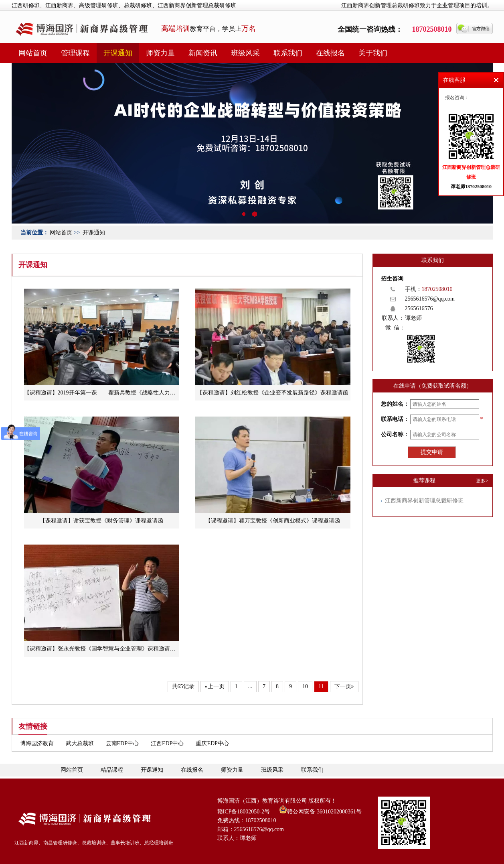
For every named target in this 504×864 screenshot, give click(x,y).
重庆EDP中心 (212, 743)
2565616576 (419, 308)
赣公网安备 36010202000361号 (320, 809)
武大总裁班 (80, 743)
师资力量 (160, 53)
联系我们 (288, 53)
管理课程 (75, 53)
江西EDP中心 (167, 743)
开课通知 (118, 53)
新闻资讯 (203, 53)
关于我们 (373, 53)
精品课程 (112, 770)
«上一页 (215, 686)
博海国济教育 (37, 743)
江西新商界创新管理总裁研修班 (424, 501)
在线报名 (330, 53)
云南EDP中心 (122, 743)
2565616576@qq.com (430, 299)
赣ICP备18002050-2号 (244, 812)
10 (305, 686)
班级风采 (245, 53)
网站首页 (33, 53)
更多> (482, 481)
